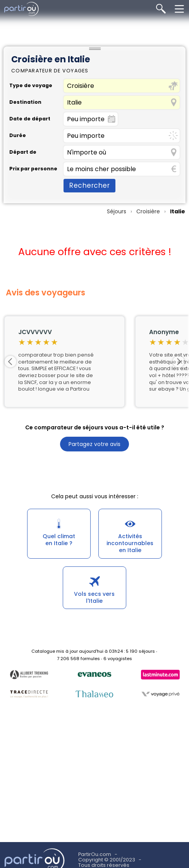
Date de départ (30, 119)
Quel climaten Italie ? (59, 540)
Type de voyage (31, 86)
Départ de (23, 152)
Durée (18, 136)
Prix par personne (33, 169)
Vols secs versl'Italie (94, 597)
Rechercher (89, 185)
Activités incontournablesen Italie (130, 543)
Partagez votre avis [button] (94, 444)
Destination (25, 102)
